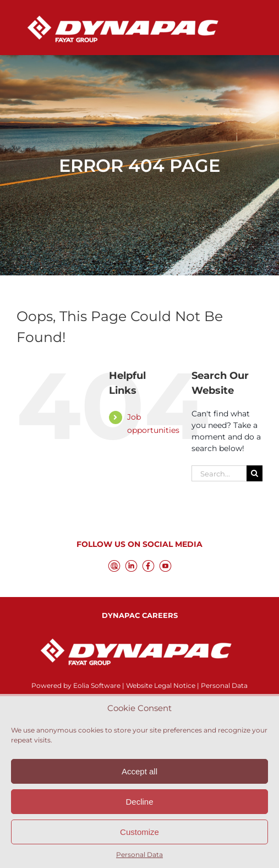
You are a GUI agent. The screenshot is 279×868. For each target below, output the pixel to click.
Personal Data (139, 855)
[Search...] (219, 473)
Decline (139, 802)
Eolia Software (97, 685)
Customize (139, 832)
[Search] (255, 473)
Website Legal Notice (161, 685)
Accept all (139, 771)
